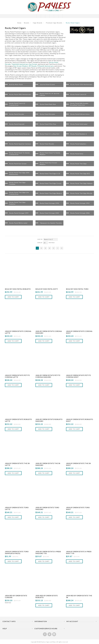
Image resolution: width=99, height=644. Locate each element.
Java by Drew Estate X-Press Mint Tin (79, 552)
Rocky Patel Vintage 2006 (80, 213)
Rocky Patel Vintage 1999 (19, 213)
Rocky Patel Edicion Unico (80, 114)
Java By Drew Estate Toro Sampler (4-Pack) (17, 552)
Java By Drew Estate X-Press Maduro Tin (48, 552)
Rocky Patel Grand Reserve (19, 134)
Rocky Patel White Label (18, 223)
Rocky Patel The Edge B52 (80, 173)
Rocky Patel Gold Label (79, 124)
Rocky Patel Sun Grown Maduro (48, 164)
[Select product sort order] (51, 239)
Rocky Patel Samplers (78, 144)
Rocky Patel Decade (17, 114)
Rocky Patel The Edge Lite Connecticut (19, 193)
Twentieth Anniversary (20, 64)
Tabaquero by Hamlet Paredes (51, 223)
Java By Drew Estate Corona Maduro (49, 332)
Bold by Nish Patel (16, 84)
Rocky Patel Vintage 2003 (49, 213)
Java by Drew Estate (47, 84)
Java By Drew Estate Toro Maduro (47, 508)
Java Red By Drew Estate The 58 (79, 596)
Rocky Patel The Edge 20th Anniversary (19, 173)
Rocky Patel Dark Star (48, 104)
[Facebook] (45, 634)
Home (19, 23)
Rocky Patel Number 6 (79, 134)
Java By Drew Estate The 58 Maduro (48, 464)
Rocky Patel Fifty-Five (48, 124)
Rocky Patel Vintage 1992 (80, 203)
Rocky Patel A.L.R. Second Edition (49, 94)
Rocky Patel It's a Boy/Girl (50, 134)
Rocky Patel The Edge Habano (82, 183)
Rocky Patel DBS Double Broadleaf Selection (79, 104)
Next (58, 248)
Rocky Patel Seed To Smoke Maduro (50, 154)
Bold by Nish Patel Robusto (18, 289)
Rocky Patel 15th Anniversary (81, 84)
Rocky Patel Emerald (17, 124)
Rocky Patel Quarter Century (20, 144)
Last (62, 248)
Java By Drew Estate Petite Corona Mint (78, 376)
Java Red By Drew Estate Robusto (47, 596)
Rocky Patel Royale (47, 144)
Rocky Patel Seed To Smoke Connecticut (20, 154)
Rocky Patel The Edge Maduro (51, 193)
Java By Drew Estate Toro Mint (78, 508)
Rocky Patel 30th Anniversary (20, 94)
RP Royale (33, 66)
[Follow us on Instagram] (54, 634)
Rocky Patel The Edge (79, 164)
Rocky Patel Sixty (77, 154)
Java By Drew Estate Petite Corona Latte (17, 376)
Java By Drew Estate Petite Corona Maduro (48, 376)
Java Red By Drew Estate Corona (16, 596)
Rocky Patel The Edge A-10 (50, 173)
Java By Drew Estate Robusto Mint (80, 420)
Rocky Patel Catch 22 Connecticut (17, 104)
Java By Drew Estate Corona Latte (18, 332)
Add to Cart (13, 297)
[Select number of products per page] (46, 243)
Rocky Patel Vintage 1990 (49, 203)
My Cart (52, 16)
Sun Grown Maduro (21, 66)
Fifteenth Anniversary (45, 66)
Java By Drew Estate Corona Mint (79, 332)
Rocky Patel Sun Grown (18, 164)
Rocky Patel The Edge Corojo (51, 183)
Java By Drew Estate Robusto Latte (18, 420)
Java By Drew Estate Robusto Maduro (49, 420)
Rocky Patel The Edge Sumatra (17, 203)
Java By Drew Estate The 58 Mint (78, 464)
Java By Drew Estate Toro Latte (17, 508)
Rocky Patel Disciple (47, 114)
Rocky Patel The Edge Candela (17, 183)
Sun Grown (33, 64)
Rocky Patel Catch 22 (78, 94)
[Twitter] (49, 634)
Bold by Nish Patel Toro (77, 289)
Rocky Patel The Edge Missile (81, 193)
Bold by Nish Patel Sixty (47, 289)
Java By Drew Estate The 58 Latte (17, 464)
